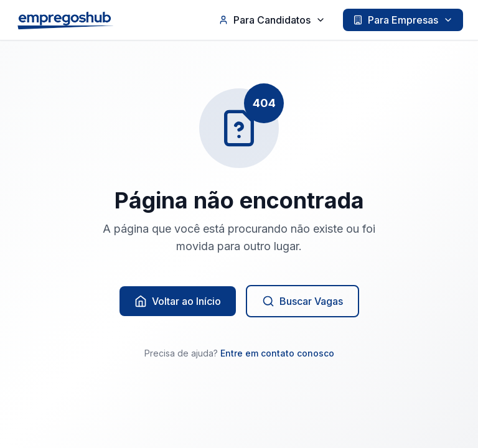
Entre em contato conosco (277, 353)
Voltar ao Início (178, 301)
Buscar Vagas (302, 301)
